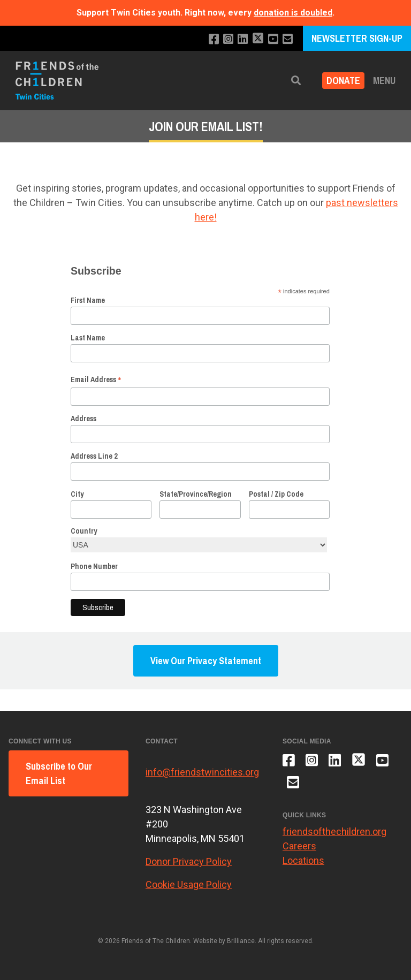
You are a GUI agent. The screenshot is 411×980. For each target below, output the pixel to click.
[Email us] (288, 39)
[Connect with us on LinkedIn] (243, 39)
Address (83, 419)
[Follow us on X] (258, 39)
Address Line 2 (94, 456)
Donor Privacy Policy (189, 861)
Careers (299, 846)
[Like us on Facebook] (214, 39)
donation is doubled (293, 13)
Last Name (88, 338)
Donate (343, 81)
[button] (296, 81)
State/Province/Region (196, 494)
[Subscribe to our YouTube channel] (273, 39)
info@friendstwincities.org (202, 772)
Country (84, 531)
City (77, 494)
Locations (303, 860)
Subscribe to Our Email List (59, 773)
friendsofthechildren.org (334, 831)
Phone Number (94, 566)
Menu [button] (384, 81)
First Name (88, 300)
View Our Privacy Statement (206, 661)
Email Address (96, 379)
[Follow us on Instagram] (228, 39)
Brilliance (241, 941)
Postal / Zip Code (276, 494)
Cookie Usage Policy (189, 884)
